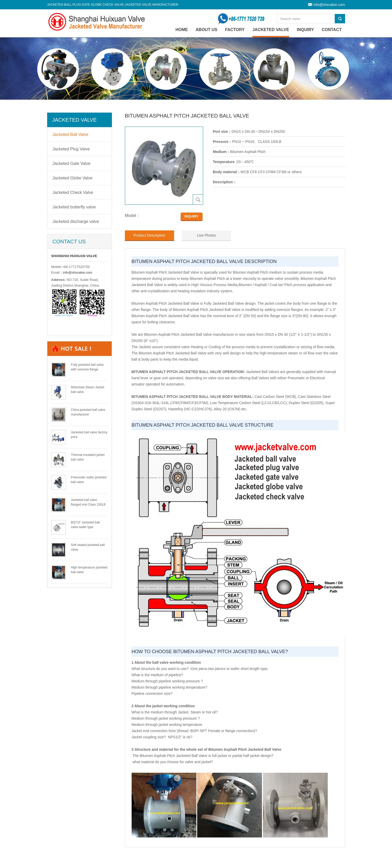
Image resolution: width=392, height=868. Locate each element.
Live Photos (206, 235)
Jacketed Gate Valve (72, 163)
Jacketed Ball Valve (70, 134)
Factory (235, 30)
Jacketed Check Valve (73, 192)
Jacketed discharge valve (76, 221)
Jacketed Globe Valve (73, 178)
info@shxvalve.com (329, 5)
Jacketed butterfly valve (74, 207)
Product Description (149, 235)
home (182, 30)
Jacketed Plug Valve (71, 149)
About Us (206, 30)
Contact (332, 30)
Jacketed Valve (271, 30)
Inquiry (305, 30)
